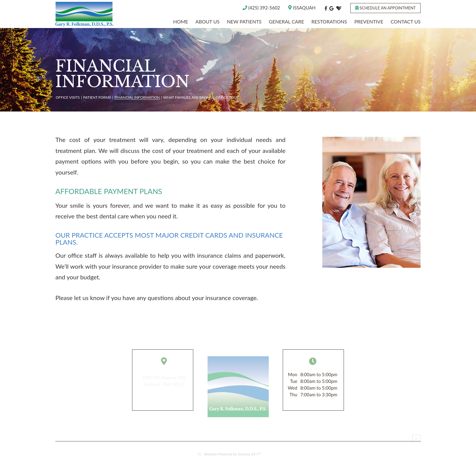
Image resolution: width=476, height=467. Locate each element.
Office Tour (227, 98)
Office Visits (68, 98)
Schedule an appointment (385, 8)
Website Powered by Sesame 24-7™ (229, 454)
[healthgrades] (339, 8)
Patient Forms (97, 98)
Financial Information (137, 98)
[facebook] (326, 8)
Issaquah (302, 8)
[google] (331, 8)
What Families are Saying (188, 98)
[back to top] (416, 437)
